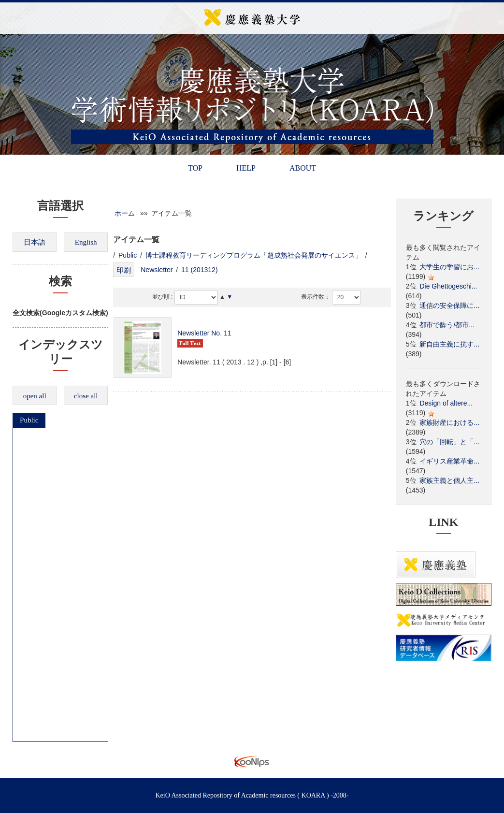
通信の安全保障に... (449, 305)
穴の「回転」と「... (449, 442)
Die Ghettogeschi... (448, 286)
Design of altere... (446, 403)
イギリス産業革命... (449, 461)
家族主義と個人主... (449, 480)
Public (29, 420)
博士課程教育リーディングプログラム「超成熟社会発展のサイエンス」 (254, 255)
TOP (195, 168)
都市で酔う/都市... (447, 325)
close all (86, 396)
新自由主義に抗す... (449, 344)
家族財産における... (449, 422)
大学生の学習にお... (449, 267)
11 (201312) (200, 270)
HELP (246, 168)
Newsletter (157, 270)
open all (35, 396)
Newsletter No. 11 (204, 333)
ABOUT (303, 168)
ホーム (125, 213)
